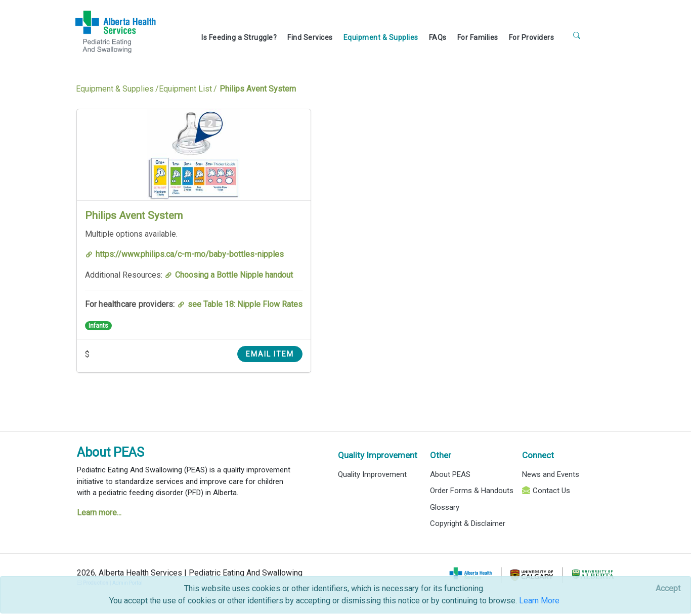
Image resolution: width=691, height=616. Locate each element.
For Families (478, 37)
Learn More (539, 601)
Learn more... (99, 513)
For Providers (532, 37)
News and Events (551, 474)
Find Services (310, 37)
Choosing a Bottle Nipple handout (234, 275)
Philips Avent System (134, 215)
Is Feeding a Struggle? (239, 37)
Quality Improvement (378, 455)
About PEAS (111, 452)
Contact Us (551, 491)
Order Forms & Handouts (472, 491)
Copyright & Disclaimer (468, 523)
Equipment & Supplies (381, 37)
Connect (538, 455)
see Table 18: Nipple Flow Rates (245, 304)
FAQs (438, 37)
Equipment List (185, 89)
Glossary (445, 507)
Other (441, 455)
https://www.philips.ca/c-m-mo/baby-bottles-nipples (190, 254)
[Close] (668, 589)
